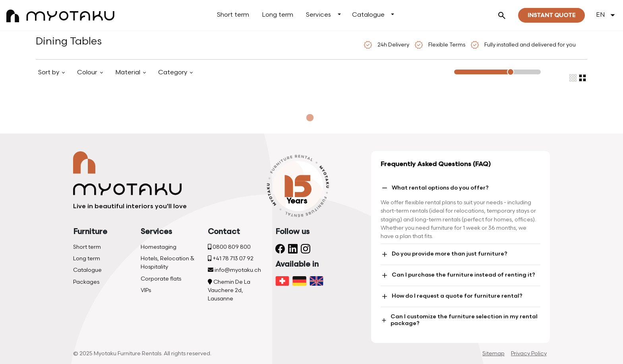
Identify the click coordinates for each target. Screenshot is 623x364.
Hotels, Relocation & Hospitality (167, 263)
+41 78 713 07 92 (231, 258)
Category (173, 73)
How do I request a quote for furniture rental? (452, 296)
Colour (88, 73)
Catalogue (368, 15)
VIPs (146, 290)
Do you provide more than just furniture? (444, 254)
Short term (233, 15)
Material (129, 73)
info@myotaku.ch (234, 270)
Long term (278, 15)
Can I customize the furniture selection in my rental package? (459, 320)
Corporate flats (161, 279)
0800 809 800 (229, 247)
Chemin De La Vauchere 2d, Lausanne (229, 290)
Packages (86, 282)
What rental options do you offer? (435, 188)
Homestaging (159, 247)
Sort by (49, 73)
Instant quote (551, 15)
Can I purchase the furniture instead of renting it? (458, 275)
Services (318, 15)
